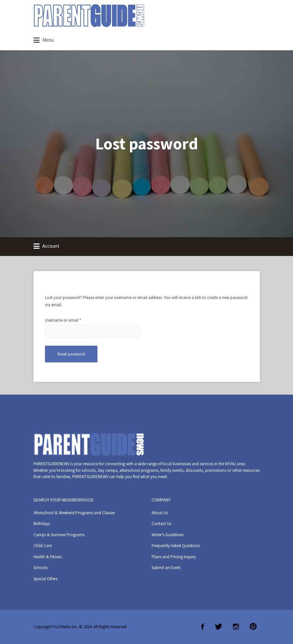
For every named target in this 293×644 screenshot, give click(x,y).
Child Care (43, 546)
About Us (160, 513)
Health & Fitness (48, 557)
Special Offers (45, 579)
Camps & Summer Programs (59, 535)
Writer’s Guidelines (167, 535)
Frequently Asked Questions (176, 546)
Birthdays (42, 524)
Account (46, 246)
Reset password (71, 354)
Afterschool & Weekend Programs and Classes (74, 513)
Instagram (236, 627)
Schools (41, 568)
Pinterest (253, 627)
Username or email (71, 320)
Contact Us (161, 524)
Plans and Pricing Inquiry (174, 557)
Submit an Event (166, 568)
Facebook (203, 627)
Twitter (219, 627)
